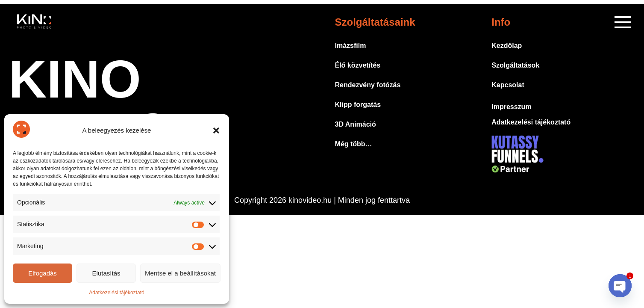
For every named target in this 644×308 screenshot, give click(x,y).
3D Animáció (356, 124)
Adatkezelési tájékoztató (116, 293)
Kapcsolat (508, 85)
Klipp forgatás (358, 105)
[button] (216, 130)
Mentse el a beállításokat (180, 273)
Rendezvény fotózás (368, 85)
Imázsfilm (351, 46)
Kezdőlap (507, 46)
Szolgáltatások (515, 65)
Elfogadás (43, 273)
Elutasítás (106, 273)
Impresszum (511, 107)
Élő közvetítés (358, 65)
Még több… (354, 144)
